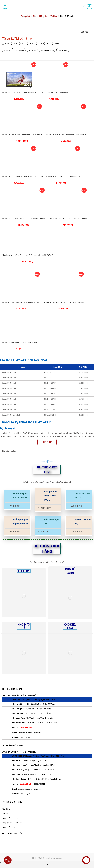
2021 (30, 44)
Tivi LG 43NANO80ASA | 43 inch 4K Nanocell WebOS (23, 218)
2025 (39, 44)
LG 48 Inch (20, 50)
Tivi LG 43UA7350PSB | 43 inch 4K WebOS (19, 177)
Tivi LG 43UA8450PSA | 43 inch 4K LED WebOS (68, 218)
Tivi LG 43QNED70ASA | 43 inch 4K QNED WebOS (22, 135)
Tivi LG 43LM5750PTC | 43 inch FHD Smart (19, 342)
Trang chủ (25, 16)
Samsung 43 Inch (47, 50)
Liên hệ (5, 814)
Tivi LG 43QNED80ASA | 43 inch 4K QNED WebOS (66, 135)
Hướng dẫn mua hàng (11, 827)
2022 (22, 44)
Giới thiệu (6, 809)
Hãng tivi (43, 16)
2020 (55, 44)
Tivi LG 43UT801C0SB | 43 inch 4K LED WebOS (21, 302)
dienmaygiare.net (27, 737)
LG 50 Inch (32, 50)
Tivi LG (54, 16)
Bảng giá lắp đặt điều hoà (12, 823)
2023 (5, 44)
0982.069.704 (26, 784)
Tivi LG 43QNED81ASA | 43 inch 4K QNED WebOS (60, 177)
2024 (14, 44)
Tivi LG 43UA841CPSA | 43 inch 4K (54, 93)
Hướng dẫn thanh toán (11, 818)
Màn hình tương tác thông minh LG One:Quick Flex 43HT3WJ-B (28, 255)
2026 (47, 44)
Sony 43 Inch (63, 50)
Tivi (34, 16)
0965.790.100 (26, 727)
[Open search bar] (47, 866)
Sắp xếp (84, 32)
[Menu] (5, 7)
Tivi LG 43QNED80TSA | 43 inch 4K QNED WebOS (64, 302)
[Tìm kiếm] (84, 7)
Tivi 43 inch (8, 50)
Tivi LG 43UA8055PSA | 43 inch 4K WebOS (19, 93)
